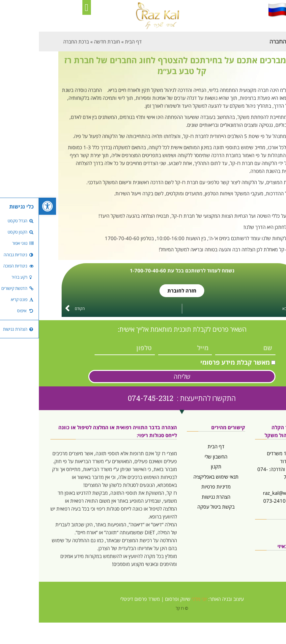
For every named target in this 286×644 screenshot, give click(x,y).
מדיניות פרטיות (177, 487)
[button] (48, 7)
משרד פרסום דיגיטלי (101, 599)
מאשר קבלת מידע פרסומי (196, 362)
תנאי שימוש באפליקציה (177, 477)
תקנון (177, 466)
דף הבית (177, 446)
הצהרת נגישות (177, 497)
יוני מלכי (160, 599)
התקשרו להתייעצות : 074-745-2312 (143, 398)
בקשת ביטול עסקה (177, 507)
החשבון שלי (177, 457)
